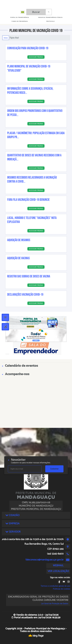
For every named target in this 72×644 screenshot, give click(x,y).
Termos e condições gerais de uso (55, 586)
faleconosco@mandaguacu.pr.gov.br (45, 560)
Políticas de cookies (62, 589)
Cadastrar (54, 469)
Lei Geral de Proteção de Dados (55, 604)
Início (6, 38)
